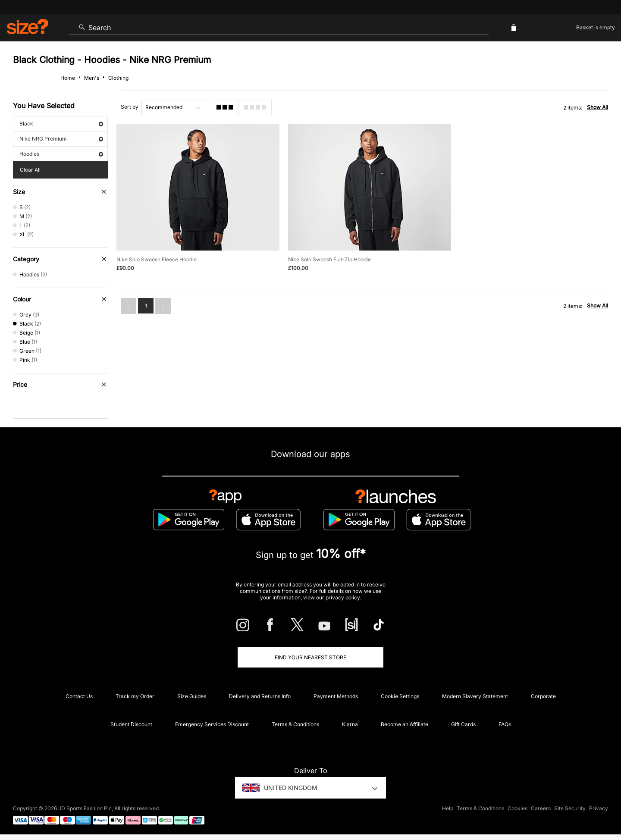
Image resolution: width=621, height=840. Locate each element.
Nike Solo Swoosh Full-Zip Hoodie (329, 259)
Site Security (570, 808)
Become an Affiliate (405, 724)
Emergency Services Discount (212, 724)
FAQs (505, 724)
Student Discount (131, 724)
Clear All (30, 170)
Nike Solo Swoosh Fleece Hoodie (157, 259)
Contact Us (79, 696)
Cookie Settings (400, 696)
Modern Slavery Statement (475, 696)
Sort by (130, 107)
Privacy (599, 808)
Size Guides (192, 696)
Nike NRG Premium (61, 139)
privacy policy (343, 597)
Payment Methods (336, 696)
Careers (541, 808)
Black (61, 124)
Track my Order (135, 696)
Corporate (543, 696)
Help (448, 808)
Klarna (350, 724)
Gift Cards (463, 724)
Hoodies (61, 154)
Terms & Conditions (295, 724)
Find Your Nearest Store (310, 657)
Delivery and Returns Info (260, 696)
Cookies (517, 808)
